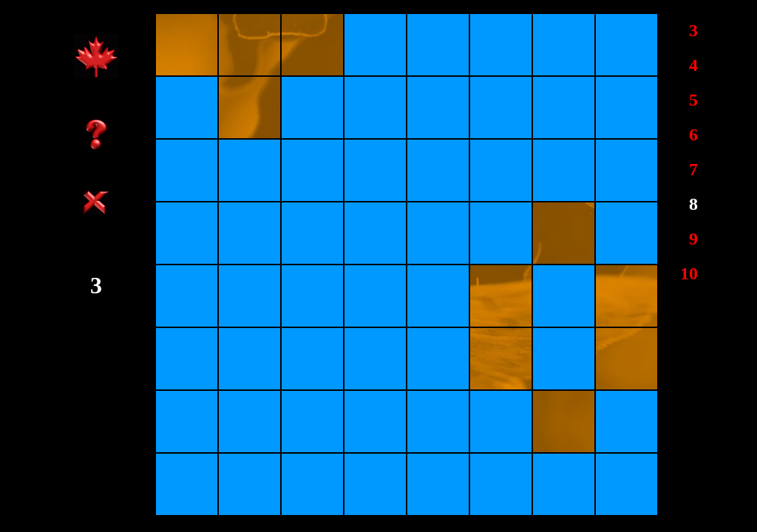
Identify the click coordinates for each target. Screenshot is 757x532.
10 (689, 273)
